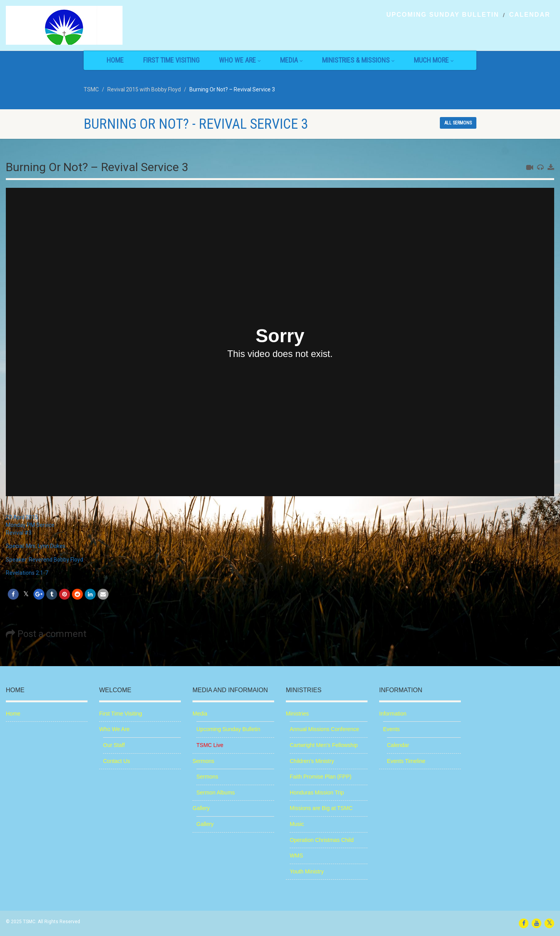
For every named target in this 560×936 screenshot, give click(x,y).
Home (115, 60)
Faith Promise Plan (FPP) (321, 777)
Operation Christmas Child (322, 840)
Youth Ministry (307, 871)
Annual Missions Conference (324, 729)
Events (391, 729)
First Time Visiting (171, 60)
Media (291, 60)
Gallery (201, 808)
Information (393, 714)
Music (297, 824)
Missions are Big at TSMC (321, 808)
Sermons (203, 761)
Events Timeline (406, 761)
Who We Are (240, 60)
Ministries (297, 714)
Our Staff (114, 745)
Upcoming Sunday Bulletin (443, 15)
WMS (296, 856)
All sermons (458, 123)
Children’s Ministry (312, 761)
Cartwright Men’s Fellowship (324, 745)
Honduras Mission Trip (317, 793)
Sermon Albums (216, 793)
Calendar (530, 15)
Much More (434, 60)
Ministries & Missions (358, 60)
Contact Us (116, 761)
